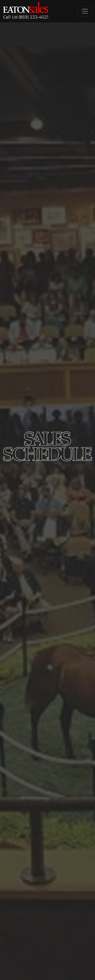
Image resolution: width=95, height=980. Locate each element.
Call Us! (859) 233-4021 (26, 17)
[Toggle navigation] (85, 11)
